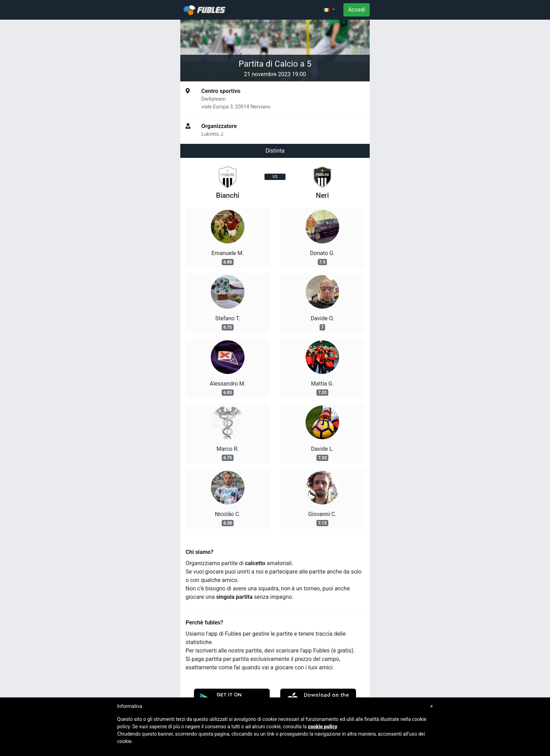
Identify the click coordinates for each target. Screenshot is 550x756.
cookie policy (323, 727)
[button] (329, 10)
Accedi (357, 10)
